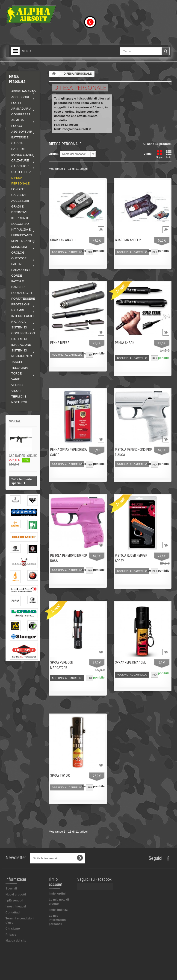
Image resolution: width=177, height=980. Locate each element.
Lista (169, 154)
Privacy (11, 935)
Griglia (159, 154)
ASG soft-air (22, 132)
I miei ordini (57, 894)
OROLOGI (18, 253)
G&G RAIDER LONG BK (23, 456)
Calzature (20, 160)
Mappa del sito (16, 941)
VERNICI (17, 385)
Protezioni (20, 304)
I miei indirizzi (59, 910)
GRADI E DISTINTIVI (19, 209)
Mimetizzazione (24, 241)
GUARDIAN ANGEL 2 (128, 240)
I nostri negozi (16, 906)
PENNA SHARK (125, 343)
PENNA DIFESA (60, 343)
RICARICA (18, 322)
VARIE (16, 379)
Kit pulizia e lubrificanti (22, 232)
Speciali (15, 421)
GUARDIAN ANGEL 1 (63, 240)
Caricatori (20, 166)
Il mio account (56, 882)
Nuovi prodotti (16, 894)
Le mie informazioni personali (58, 920)
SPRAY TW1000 (60, 775)
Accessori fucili (20, 100)
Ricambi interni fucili (22, 313)
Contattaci (13, 912)
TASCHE (17, 362)
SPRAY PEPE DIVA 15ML (131, 662)
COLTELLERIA (21, 172)
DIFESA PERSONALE (20, 181)
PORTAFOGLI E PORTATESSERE (23, 296)
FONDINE (18, 189)
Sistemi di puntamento (22, 353)
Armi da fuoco (17, 123)
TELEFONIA (20, 368)
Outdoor (19, 258)
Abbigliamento (24, 91)
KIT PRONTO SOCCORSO (20, 221)
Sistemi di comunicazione (24, 330)
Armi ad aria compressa (21, 111)
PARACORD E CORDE (21, 273)
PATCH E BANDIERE (19, 284)
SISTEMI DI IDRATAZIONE (21, 342)
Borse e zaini (22, 155)
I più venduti (14, 900)
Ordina (54, 154)
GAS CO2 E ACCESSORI (20, 198)
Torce (16, 373)
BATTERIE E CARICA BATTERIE (20, 143)
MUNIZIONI (19, 247)
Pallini (17, 264)
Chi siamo (13, 929)
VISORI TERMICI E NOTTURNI (19, 396)
